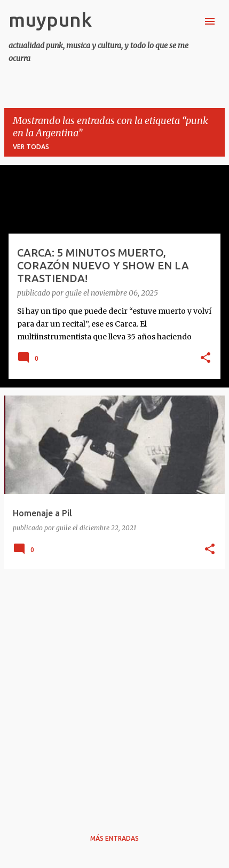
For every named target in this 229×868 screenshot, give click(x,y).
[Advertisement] (114, 692)
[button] (206, 359)
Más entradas (114, 838)
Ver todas (31, 147)
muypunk (50, 20)
